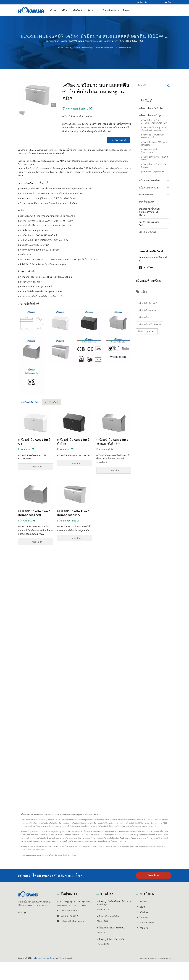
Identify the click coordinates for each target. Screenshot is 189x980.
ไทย (170, 2)
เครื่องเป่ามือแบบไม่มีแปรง (151, 108)
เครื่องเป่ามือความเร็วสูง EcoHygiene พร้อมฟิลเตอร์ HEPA (154, 121)
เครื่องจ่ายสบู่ (44, 855)
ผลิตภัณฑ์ (78, 10)
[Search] (152, 2)
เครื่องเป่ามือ (53, 855)
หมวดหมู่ (68, 48)
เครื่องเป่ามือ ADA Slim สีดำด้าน (73, 442)
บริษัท (65, 10)
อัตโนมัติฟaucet (146, 195)
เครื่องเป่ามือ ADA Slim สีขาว (34, 442)
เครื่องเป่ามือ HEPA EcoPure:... (111, 927)
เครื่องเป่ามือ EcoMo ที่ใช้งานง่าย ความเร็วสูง (154, 144)
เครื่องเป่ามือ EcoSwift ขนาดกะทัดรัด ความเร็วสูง (152, 136)
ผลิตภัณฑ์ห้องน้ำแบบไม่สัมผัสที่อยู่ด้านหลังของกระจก (149, 212)
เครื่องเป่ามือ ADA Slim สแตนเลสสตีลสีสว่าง (112, 442)
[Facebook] (19, 912)
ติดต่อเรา (127, 10)
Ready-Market (166, 958)
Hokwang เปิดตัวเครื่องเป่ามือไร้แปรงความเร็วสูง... (114, 903)
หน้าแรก (53, 10)
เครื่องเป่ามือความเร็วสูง (83, 48)
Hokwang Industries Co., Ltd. (44, 958)
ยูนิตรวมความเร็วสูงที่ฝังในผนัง (153, 172)
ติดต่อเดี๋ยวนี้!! (153, 875)
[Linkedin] (25, 912)
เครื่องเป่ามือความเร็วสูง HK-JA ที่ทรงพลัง (154, 158)
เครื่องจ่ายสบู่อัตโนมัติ (149, 188)
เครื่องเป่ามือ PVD (145, 317)
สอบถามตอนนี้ (119, 140)
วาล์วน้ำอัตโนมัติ (146, 202)
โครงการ (93, 10)
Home (61, 48)
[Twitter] (22, 912)
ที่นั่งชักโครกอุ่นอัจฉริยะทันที (150, 223)
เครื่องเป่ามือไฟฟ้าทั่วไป (149, 181)
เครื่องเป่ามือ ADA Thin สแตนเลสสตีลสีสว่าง (73, 513)
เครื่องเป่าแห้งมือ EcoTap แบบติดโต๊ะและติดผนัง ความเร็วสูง (154, 129)
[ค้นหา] (138, 2)
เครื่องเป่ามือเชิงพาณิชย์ (148, 303)
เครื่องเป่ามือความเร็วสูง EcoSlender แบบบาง (113, 48)
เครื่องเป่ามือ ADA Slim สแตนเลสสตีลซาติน (34, 513)
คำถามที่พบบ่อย (111, 10)
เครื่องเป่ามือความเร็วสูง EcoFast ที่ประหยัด (154, 166)
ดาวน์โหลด (146, 268)
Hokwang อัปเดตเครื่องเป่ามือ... (111, 939)
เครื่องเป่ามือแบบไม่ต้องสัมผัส (150, 324)
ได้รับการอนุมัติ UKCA (147, 331)
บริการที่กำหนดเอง (147, 232)
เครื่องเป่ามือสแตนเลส (147, 310)
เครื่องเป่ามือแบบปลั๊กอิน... (108, 916)
